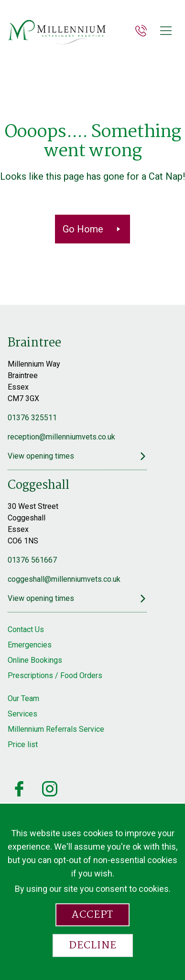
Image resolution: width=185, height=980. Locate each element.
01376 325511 (32, 418)
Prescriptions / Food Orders (55, 675)
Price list (23, 744)
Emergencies (30, 645)
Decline (93, 945)
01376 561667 (32, 560)
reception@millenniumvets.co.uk (61, 437)
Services (22, 714)
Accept (92, 915)
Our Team (23, 698)
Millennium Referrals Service (56, 729)
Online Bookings (35, 660)
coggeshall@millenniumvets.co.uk (64, 579)
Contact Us (26, 629)
